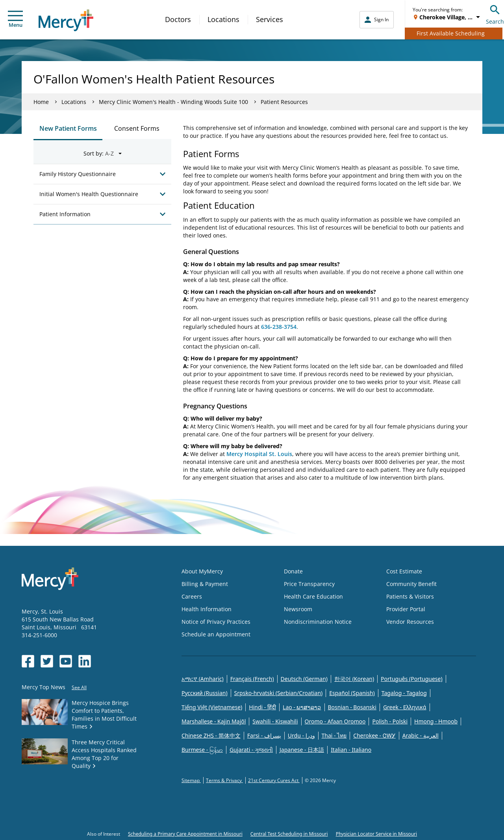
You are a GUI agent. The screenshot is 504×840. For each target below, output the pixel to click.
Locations (223, 19)
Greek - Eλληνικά (405, 707)
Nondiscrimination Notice (318, 622)
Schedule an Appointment (216, 634)
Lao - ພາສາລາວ (302, 707)
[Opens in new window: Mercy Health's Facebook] (28, 661)
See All (79, 687)
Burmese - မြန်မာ (202, 750)
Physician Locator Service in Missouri (376, 834)
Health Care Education (313, 596)
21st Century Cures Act (274, 780)
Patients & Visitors (410, 596)
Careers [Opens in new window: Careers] (192, 596)
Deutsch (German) (304, 679)
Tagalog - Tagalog (404, 693)
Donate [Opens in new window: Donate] (293, 571)
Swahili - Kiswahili (275, 721)
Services (270, 19)
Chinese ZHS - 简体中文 (211, 735)
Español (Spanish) (352, 693)
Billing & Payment (205, 584)
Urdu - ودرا (301, 735)
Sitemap (191, 780)
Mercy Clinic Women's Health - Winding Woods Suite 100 (173, 102)
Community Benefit (411, 584)
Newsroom (298, 609)
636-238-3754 (279, 327)
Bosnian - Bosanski (352, 707)
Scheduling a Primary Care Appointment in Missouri (185, 834)
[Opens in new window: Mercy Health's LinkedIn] (85, 661)
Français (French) (252, 679)
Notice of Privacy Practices (216, 622)
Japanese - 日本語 (302, 750)
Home (41, 102)
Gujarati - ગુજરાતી (251, 750)
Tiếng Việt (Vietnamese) (212, 707)
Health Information (207, 609)
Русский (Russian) (205, 693)
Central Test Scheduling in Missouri (289, 834)
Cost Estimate (404, 571)
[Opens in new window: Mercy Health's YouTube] (66, 661)
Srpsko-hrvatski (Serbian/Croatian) (279, 693)
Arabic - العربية (421, 735)
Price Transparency (309, 584)
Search (495, 14)
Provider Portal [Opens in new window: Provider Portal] (406, 609)
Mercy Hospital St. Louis (259, 454)
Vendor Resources (410, 622)
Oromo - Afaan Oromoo (335, 721)
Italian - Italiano (351, 750)
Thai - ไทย (334, 735)
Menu (15, 19)
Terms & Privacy (224, 780)
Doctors (178, 19)
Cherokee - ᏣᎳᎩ (374, 735)
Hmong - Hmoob (436, 721)
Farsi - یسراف (264, 735)
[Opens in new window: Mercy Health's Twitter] (47, 661)
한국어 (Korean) (354, 679)
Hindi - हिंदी (262, 707)
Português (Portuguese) (412, 679)
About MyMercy (202, 571)
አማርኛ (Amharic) (203, 679)
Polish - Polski (390, 721)
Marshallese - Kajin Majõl (214, 721)
